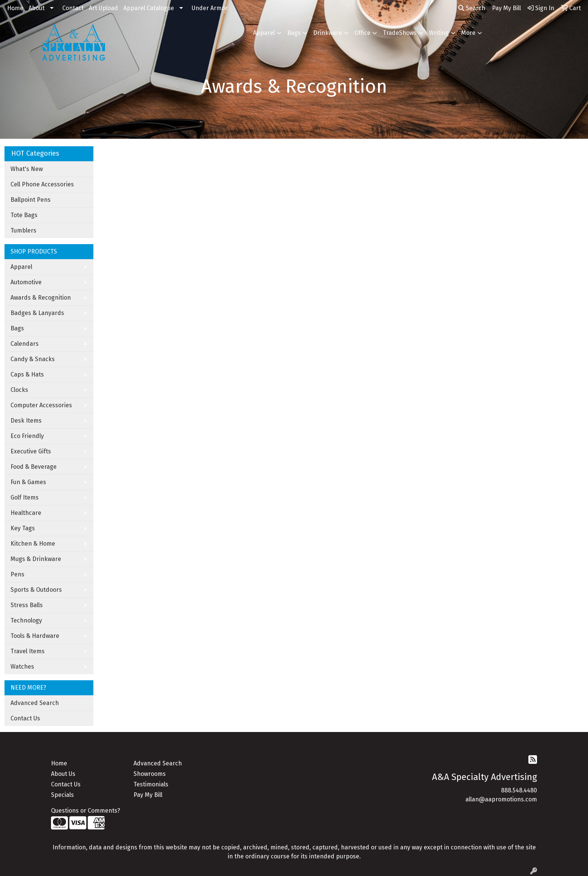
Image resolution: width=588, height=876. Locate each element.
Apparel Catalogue (149, 8)
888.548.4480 (519, 790)
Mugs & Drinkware (36, 559)
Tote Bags (24, 215)
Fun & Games (28, 482)
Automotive (26, 282)
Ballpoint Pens (31, 200)
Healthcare (26, 513)
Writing (439, 33)
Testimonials (151, 784)
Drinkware (328, 33)
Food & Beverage (34, 467)
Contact (73, 8)
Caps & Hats (27, 374)
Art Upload (103, 8)
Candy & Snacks (33, 359)
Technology (26, 620)
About (37, 8)
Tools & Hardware (35, 636)
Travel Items (28, 651)
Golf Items (25, 497)
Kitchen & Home (33, 544)
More (468, 33)
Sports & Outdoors (36, 590)
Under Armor (210, 8)
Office (362, 33)
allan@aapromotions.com (501, 799)
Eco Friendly (27, 436)
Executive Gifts (31, 451)
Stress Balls (27, 605)
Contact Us (25, 718)
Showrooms (150, 774)
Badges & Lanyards (37, 313)
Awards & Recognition (41, 298)
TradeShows (400, 33)
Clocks (19, 390)
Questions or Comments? (85, 811)
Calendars (25, 344)
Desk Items (26, 421)
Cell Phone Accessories (42, 184)
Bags (294, 33)
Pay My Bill (148, 795)
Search (472, 8)
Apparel (264, 33)
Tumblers (23, 230)
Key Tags (23, 528)
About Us (63, 774)
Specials (62, 795)
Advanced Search (35, 703)
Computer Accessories (41, 405)
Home (15, 8)
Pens (17, 574)
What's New (27, 169)
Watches (22, 667)
